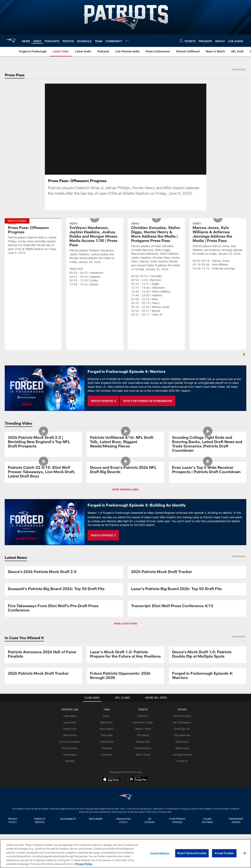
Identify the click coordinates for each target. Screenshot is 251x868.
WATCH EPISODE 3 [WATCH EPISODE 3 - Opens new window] (103, 535)
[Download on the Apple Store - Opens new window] (111, 780)
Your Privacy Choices (177, 820)
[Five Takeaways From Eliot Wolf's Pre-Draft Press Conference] (64, 608)
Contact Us (182, 761)
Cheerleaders (70, 755)
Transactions (107, 742)
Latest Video (70, 722)
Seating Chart (143, 742)
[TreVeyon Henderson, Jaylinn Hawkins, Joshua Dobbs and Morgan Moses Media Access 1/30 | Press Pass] (95, 255)
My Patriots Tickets (143, 722)
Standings (106, 755)
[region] (125, 854)
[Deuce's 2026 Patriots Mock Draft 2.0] (64, 572)
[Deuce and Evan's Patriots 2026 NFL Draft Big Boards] (125, 470)
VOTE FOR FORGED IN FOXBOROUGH (148, 401)
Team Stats (107, 735)
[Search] (181, 41)
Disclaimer (96, 819)
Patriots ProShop (182, 716)
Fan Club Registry (182, 722)
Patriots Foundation (70, 742)
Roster (106, 716)
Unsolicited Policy (124, 820)
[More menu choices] (127, 41)
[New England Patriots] (126, 797)
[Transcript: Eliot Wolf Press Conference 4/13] (187, 606)
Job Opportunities (182, 755)
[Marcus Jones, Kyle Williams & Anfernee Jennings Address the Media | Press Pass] (218, 247)
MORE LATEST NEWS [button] (126, 623)
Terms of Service (40, 820)
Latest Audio (70, 729)
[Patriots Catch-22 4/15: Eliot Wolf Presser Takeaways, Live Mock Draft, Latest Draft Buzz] (43, 472)
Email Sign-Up (182, 729)
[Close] (245, 853)
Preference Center (236, 820)
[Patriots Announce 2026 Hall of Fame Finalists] (43, 655)
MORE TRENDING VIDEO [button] (125, 489)
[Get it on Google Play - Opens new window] (138, 781)
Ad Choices (150, 820)
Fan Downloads (182, 735)
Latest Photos (70, 735)
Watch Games (143, 755)
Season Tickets (143, 729)
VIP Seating (143, 735)
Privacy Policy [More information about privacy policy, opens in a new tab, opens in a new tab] (84, 864)
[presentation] (245, 355)
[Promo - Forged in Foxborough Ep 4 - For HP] (208, 676)
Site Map (70, 761)
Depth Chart (106, 722)
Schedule (107, 748)
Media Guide (182, 748)
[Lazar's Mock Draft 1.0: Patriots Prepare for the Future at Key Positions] (125, 655)
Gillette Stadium (143, 748)
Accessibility (68, 819)
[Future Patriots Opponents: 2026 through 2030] (125, 676)
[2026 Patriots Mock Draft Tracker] (187, 572)
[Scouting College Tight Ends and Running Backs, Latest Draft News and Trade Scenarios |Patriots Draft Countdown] (208, 444)
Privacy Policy (13, 820)
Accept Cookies (224, 853)
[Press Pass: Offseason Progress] (33, 239)
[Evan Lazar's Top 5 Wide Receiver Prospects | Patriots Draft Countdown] (208, 470)
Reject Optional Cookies (192, 853)
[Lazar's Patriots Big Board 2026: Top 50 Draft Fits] (187, 589)
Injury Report (106, 729)
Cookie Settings (207, 820)
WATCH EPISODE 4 (103, 401)
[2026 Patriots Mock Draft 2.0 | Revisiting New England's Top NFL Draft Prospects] (43, 442)
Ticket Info (143, 716)
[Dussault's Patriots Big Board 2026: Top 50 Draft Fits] (64, 589)
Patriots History (70, 748)
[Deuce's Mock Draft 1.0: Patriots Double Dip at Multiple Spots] (208, 655)
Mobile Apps (182, 742)
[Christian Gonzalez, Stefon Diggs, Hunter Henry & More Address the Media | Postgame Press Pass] (156, 270)
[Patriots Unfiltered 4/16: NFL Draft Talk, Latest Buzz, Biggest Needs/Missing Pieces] (125, 442)
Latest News (70, 716)
